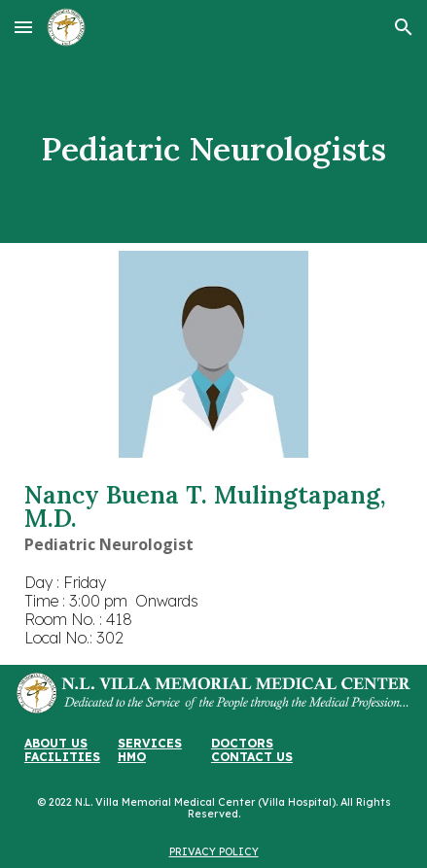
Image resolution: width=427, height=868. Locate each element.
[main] (213, 149)
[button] (23, 27)
